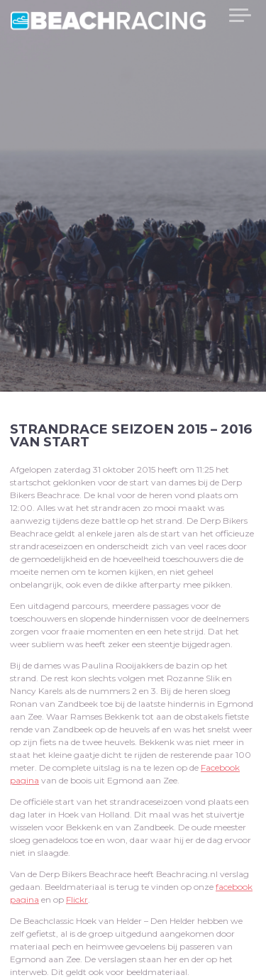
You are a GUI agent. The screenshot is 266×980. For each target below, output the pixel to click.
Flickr (77, 899)
